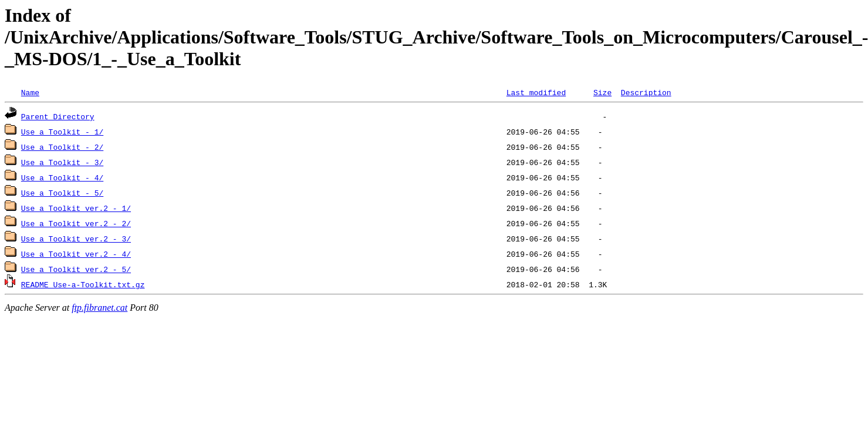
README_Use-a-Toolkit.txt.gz (83, 284)
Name (30, 92)
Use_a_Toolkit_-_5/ (62, 193)
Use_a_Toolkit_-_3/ (62, 162)
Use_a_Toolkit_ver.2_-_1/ (76, 208)
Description (646, 92)
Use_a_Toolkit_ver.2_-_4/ (76, 254)
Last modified (536, 92)
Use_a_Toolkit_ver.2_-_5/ (76, 269)
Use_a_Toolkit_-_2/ (62, 147)
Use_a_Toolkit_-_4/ (62, 177)
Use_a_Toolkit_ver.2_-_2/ (76, 223)
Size (602, 92)
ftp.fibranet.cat (99, 308)
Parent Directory (58, 116)
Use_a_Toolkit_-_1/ (62, 132)
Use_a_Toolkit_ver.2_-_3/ (76, 239)
